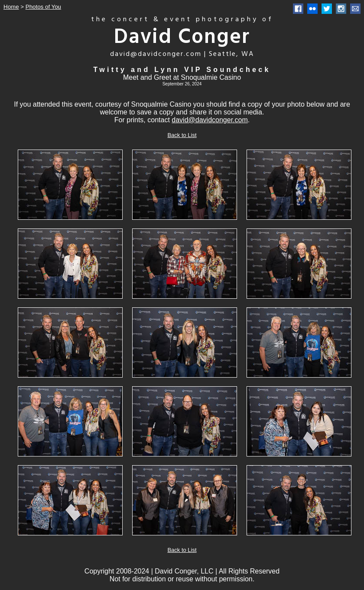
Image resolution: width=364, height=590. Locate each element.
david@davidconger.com (210, 120)
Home (11, 7)
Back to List (182, 135)
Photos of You (43, 7)
